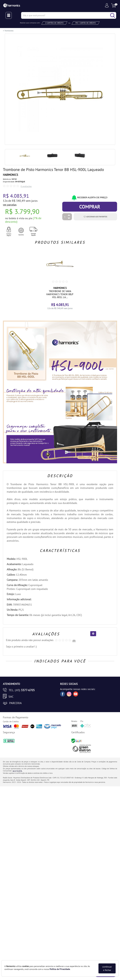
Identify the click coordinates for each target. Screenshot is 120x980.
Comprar (90, 207)
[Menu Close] (9, 15)
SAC (11, 697)
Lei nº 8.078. (17, 771)
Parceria (15, 703)
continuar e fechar (107, 968)
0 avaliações (26, 186)
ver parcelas (10, 205)
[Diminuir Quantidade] (69, 218)
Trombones (9, 31)
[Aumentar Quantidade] (69, 215)
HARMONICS (10, 175)
